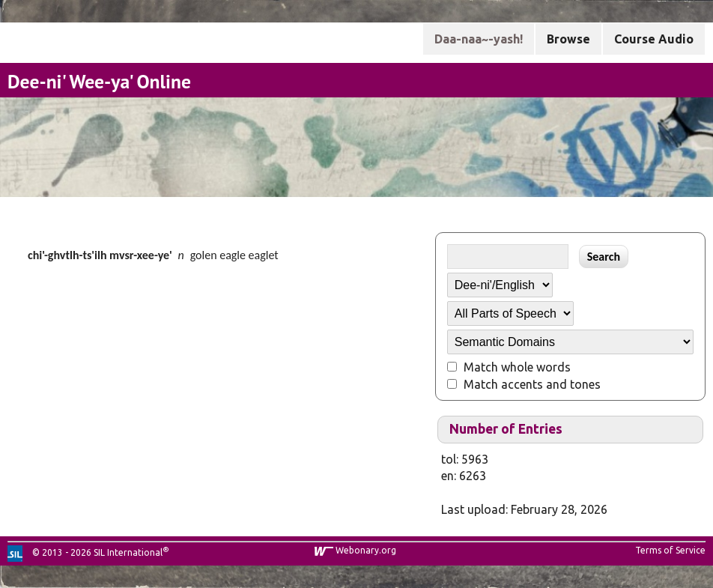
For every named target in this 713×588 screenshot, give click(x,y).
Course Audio (654, 39)
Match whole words (517, 367)
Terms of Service (670, 550)
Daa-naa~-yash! (479, 39)
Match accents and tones (532, 384)
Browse (568, 39)
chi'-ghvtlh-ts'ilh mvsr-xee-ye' (100, 255)
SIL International (128, 552)
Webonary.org (366, 550)
